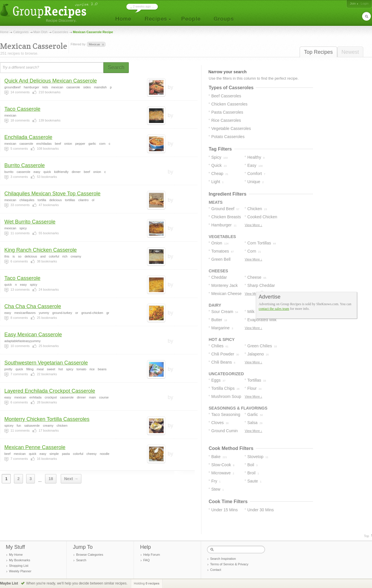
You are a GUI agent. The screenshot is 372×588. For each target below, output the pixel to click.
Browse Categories (90, 555)
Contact (216, 570)
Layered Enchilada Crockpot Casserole (50, 391)
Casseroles (60, 32)
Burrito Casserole (25, 165)
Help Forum (152, 555)
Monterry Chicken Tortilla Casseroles (47, 419)
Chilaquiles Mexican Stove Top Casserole (52, 194)
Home (4, 32)
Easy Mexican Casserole (33, 335)
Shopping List (19, 566)
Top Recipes (318, 52)
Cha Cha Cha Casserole (33, 306)
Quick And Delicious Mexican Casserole (51, 81)
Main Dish (41, 32)
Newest (350, 52)
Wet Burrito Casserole (30, 222)
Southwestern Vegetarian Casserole (46, 363)
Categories (21, 32)
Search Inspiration (223, 559)
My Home (16, 555)
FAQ (146, 560)
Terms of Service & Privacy (229, 564)
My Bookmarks (20, 560)
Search (81, 560)
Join (353, 3)
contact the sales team (274, 309)
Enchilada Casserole (28, 137)
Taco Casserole (22, 109)
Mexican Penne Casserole (35, 447)
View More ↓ (253, 225)
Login (365, 3)
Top (366, 536)
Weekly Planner (20, 571)
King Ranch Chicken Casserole (41, 250)
